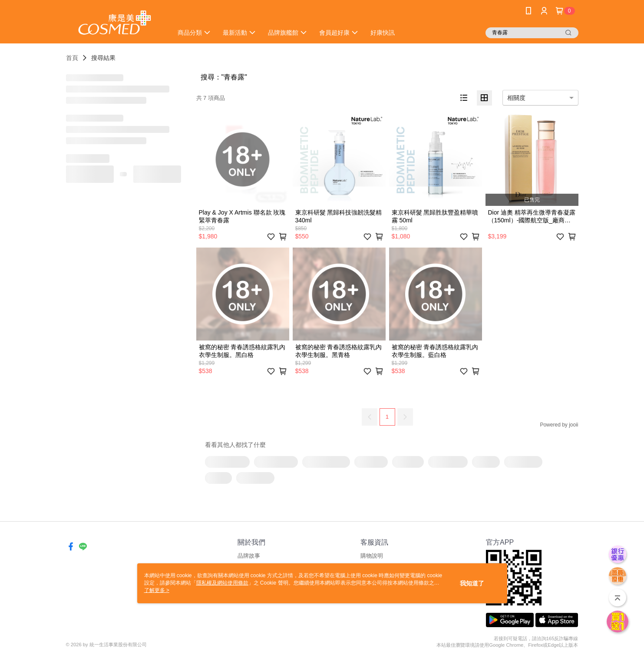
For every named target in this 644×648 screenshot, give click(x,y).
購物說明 (372, 556)
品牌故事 (249, 556)
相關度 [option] (516, 98)
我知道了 (472, 583)
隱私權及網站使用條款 (222, 583)
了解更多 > (157, 590)
